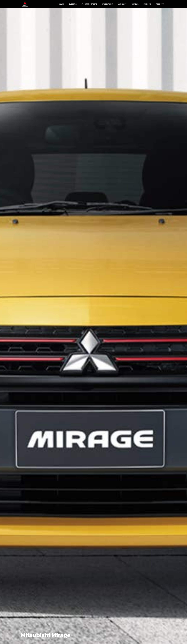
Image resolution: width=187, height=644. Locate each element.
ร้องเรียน (147, 4)
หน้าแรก (61, 4)
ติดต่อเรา (135, 4)
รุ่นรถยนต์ (73, 4)
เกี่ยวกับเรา (122, 4)
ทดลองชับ (160, 4)
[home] (25, 4)
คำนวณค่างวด (108, 4)
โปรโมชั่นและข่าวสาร (89, 4)
